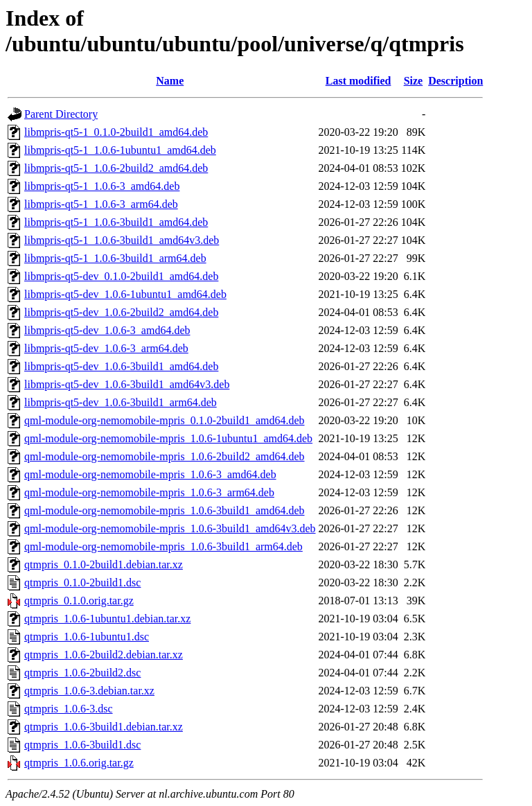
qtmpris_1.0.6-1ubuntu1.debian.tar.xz (107, 619)
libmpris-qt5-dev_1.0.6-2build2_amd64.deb (121, 312)
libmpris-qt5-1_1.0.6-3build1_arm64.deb (115, 258)
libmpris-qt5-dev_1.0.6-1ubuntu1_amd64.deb (125, 294)
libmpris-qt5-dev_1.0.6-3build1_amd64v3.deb (127, 384)
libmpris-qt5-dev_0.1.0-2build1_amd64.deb (121, 276)
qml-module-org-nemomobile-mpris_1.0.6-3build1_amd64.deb (165, 510)
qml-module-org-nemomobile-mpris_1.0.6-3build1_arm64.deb (163, 546)
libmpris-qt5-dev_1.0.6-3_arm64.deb (106, 348)
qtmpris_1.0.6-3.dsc (69, 709)
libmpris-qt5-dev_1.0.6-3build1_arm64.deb (121, 402)
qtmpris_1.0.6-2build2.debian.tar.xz (104, 655)
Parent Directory (61, 114)
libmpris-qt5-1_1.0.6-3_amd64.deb (102, 186)
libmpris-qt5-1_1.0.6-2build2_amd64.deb (116, 168)
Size (414, 81)
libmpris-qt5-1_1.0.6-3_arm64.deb (101, 204)
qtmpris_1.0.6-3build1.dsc (82, 745)
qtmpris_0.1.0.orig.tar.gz (79, 601)
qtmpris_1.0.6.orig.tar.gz (79, 763)
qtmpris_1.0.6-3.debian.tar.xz (89, 691)
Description (455, 81)
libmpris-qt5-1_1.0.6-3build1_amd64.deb (116, 222)
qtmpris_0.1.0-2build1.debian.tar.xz (104, 564)
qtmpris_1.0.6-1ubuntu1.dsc (87, 637)
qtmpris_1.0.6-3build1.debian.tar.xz (104, 727)
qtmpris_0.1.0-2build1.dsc (82, 582)
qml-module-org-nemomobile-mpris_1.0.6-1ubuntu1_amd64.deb (168, 438)
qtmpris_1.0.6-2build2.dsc (82, 673)
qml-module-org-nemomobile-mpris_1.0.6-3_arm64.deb (149, 492)
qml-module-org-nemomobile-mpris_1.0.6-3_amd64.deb (150, 474)
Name (170, 81)
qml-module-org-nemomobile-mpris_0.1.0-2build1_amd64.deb (165, 420)
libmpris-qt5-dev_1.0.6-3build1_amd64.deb (121, 366)
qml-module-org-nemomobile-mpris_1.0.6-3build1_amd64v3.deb (170, 528)
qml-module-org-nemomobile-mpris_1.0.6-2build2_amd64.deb (165, 456)
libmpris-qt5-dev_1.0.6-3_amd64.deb (107, 330)
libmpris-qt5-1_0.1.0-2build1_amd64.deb (116, 132)
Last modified (358, 81)
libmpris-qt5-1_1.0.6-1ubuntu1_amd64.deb (120, 150)
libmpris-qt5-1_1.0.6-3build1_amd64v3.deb (122, 240)
